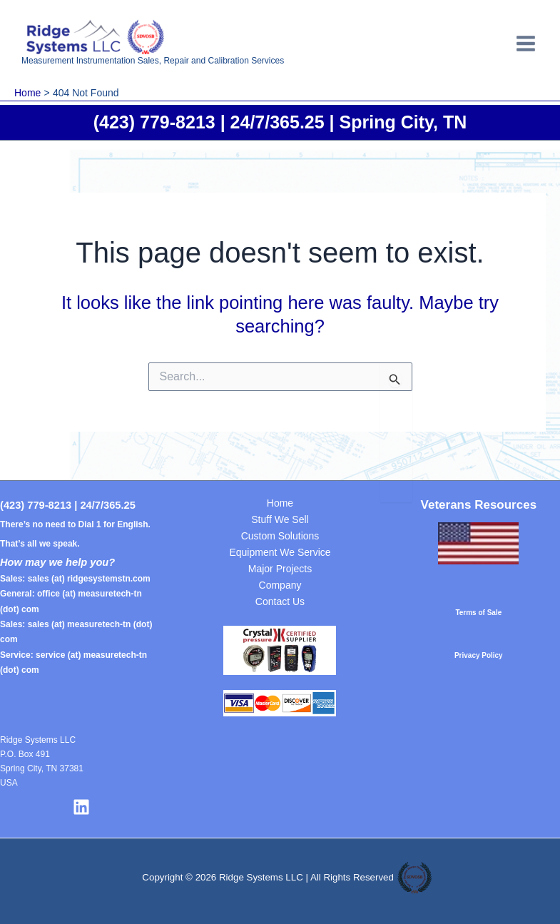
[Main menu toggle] (526, 44)
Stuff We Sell (280, 519)
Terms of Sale (478, 613)
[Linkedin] (81, 807)
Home (280, 503)
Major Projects (280, 569)
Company (280, 585)
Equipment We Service (280, 552)
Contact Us (280, 601)
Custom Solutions (280, 536)
